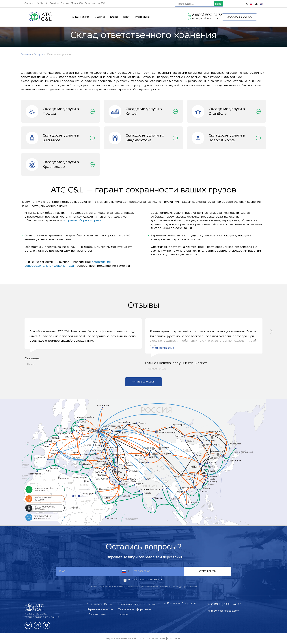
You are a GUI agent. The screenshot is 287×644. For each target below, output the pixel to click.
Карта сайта (159, 639)
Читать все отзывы (143, 383)
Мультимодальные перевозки (137, 604)
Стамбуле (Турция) (59, 3)
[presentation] (271, 332)
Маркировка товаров (100, 609)
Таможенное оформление (135, 609)
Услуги (100, 17)
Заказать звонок (240, 17)
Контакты (142, 17)
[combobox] (127, 572)
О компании (80, 17)
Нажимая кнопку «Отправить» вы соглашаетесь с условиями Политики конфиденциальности (144, 588)
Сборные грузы (96, 615)
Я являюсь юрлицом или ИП (146, 581)
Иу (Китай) (42, 3)
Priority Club (174, 639)
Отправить (208, 572)
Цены (114, 17)
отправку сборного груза (82, 221)
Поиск (219, 4)
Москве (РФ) (77, 3)
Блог (127, 17)
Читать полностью (162, 349)
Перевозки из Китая (99, 604)
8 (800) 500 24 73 (207, 15)
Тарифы (123, 615)
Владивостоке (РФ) (95, 3)
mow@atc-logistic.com (206, 19)
